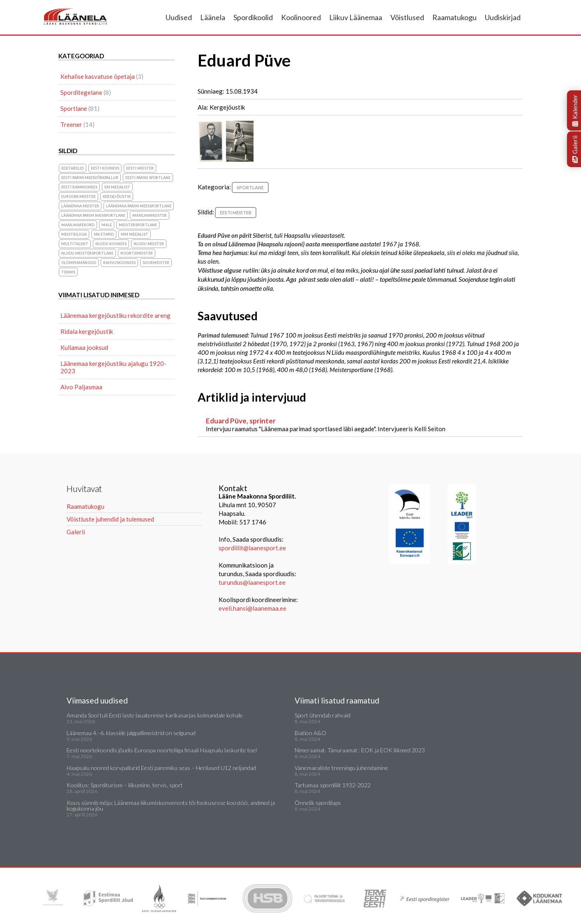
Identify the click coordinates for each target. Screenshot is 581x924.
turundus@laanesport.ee (253, 582)
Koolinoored (301, 17)
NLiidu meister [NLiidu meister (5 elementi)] (149, 244)
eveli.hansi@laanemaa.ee (252, 608)
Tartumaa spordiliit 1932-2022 (333, 785)
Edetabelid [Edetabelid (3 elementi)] (73, 168)
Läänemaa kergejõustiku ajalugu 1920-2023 (113, 367)
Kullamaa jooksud (84, 347)
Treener (71, 124)
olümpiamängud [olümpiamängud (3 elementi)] (79, 263)
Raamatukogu (454, 17)
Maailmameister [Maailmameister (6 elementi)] (150, 215)
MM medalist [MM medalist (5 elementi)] (135, 234)
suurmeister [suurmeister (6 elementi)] (156, 263)
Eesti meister (236, 213)
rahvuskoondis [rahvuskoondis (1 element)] (119, 263)
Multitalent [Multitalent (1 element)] (75, 244)
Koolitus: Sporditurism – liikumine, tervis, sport (125, 785)
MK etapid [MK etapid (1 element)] (104, 234)
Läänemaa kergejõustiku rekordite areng (115, 315)
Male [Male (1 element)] (107, 225)
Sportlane (250, 187)
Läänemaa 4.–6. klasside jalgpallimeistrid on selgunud (131, 733)
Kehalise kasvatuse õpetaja (98, 76)
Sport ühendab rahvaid (323, 715)
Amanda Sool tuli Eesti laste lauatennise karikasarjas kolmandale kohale (155, 715)
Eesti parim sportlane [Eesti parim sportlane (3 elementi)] (148, 178)
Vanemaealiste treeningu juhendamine (341, 768)
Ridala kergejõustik (87, 331)
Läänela (213, 17)
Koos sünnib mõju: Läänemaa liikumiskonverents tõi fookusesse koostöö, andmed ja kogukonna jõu (171, 806)
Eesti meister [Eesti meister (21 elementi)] (140, 168)
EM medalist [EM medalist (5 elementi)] (117, 187)
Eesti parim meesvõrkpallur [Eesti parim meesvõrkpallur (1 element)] (90, 178)
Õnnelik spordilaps (318, 803)
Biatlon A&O (310, 733)
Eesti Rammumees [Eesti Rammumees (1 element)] (79, 187)
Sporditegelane (81, 92)
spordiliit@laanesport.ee (252, 548)
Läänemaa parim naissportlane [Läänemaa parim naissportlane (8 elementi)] (93, 215)
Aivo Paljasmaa (81, 387)
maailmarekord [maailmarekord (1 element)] (78, 225)
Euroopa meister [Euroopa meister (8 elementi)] (78, 197)
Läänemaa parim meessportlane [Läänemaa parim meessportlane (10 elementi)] (139, 206)
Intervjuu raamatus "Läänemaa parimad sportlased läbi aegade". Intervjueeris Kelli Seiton (360, 424)
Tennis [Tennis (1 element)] (68, 272)
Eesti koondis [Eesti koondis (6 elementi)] (105, 168)
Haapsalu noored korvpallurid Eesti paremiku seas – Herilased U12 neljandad (161, 768)
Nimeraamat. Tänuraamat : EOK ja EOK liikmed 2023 (360, 750)
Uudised (179, 17)
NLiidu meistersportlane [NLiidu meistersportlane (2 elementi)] (87, 253)
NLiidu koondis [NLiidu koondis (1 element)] (111, 244)
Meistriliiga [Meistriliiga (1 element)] (74, 234)
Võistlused (407, 17)
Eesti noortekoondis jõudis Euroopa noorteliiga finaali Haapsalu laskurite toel (162, 750)
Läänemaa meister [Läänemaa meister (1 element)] (80, 206)
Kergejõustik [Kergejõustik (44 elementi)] (117, 197)
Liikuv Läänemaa (356, 17)
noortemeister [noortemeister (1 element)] (137, 253)
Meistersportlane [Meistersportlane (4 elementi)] (138, 225)
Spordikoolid (253, 17)
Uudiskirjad (503, 17)
